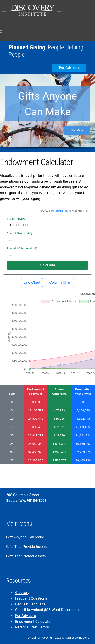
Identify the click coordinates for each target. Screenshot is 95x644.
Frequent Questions (31, 598)
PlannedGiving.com (76, 638)
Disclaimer (34, 638)
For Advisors (25, 616)
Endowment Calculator (33, 622)
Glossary (22, 593)
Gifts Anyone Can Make (47, 104)
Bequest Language (30, 604)
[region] (47, 113)
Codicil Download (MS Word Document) (47, 610)
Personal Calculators (32, 627)
